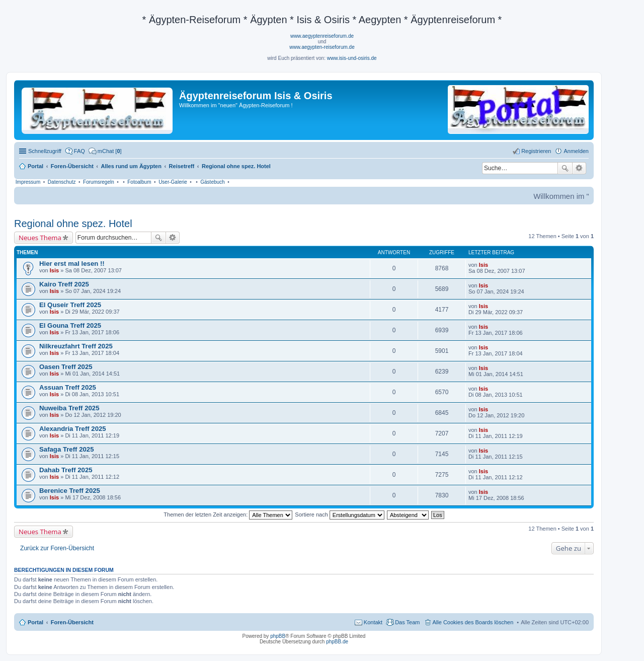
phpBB (278, 636)
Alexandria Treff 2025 (73, 429)
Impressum (28, 182)
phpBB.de (337, 642)
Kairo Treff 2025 (64, 284)
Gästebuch (212, 182)
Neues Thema (40, 238)
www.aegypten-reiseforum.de (322, 47)
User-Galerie (173, 182)
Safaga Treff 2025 (67, 449)
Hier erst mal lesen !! (72, 264)
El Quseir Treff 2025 (70, 305)
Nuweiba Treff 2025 (69, 408)
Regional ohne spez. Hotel (73, 224)
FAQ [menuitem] (79, 151)
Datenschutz (62, 182)
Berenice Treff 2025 (70, 491)
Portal (35, 166)
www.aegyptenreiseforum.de (322, 36)
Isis (54, 270)
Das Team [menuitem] (407, 622)
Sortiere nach (339, 515)
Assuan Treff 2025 (68, 387)
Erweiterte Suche (579, 168)
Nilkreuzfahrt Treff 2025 (76, 346)
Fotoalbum (139, 182)
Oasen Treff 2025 (66, 367)
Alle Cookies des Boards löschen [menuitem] (473, 622)
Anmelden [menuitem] (576, 151)
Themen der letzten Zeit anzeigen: (228, 515)
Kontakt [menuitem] (373, 622)
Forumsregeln (99, 182)
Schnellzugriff (45, 151)
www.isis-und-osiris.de (352, 58)
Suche (565, 168)
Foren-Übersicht (72, 622)
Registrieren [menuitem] (536, 151)
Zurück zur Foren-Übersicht (57, 548)
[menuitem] (105, 151)
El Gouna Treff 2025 (70, 325)
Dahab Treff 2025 (66, 470)
